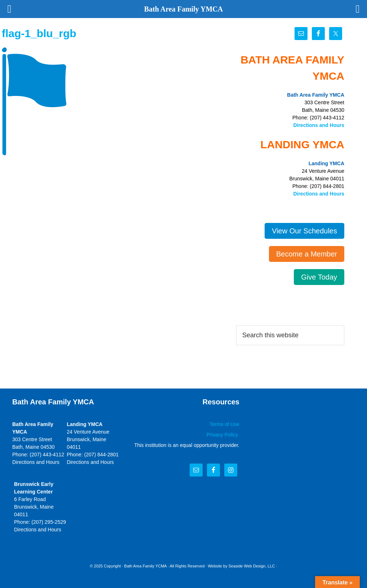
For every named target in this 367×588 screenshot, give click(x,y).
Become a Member (307, 254)
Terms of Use (225, 424)
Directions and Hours (319, 125)
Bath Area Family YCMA (145, 566)
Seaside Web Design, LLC (252, 566)
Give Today (319, 277)
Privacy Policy (223, 435)
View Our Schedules (304, 231)
